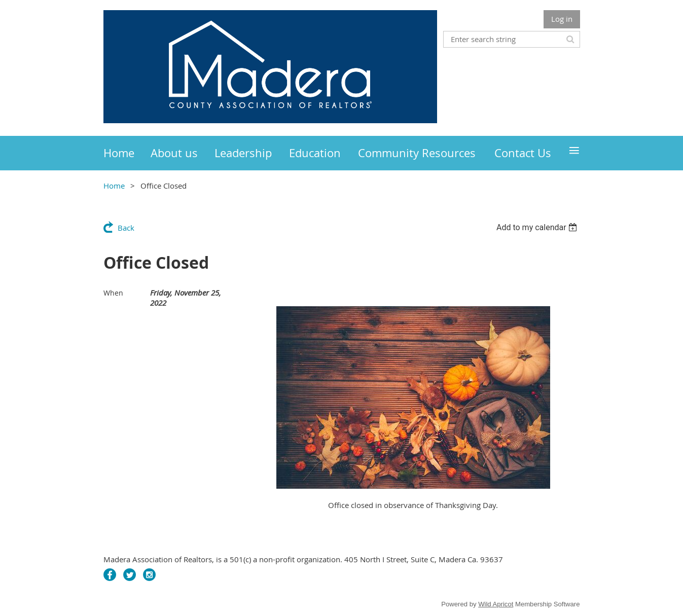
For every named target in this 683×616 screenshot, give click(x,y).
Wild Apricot (496, 604)
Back (126, 228)
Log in (562, 19)
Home (114, 186)
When (113, 293)
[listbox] (538, 227)
